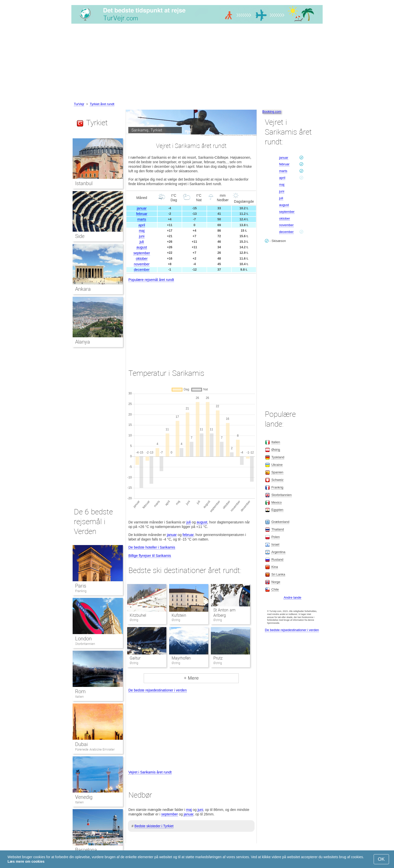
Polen (276, 537)
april (142, 225)
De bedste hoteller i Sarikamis (152, 547)
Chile (275, 589)
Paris (81, 586)
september (142, 253)
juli (142, 242)
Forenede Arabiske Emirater (95, 749)
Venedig (84, 797)
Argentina (278, 552)
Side (80, 236)
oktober (142, 259)
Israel (275, 544)
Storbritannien (85, 644)
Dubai (81, 744)
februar (142, 214)
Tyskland (278, 457)
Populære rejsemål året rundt (151, 280)
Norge (276, 582)
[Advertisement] (197, 64)
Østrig (276, 450)
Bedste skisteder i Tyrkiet (154, 826)
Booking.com (272, 112)
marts (142, 219)
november (142, 264)
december (142, 270)
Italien (79, 697)
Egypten (277, 510)
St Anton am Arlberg (224, 613)
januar (142, 208)
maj (142, 231)
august (142, 247)
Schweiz (277, 480)
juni (142, 236)
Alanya (83, 342)
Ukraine (277, 465)
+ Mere (191, 678)
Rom (80, 691)
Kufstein (179, 615)
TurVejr (79, 104)
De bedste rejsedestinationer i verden (158, 690)
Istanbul (84, 183)
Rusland (277, 560)
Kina (275, 567)
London (83, 639)
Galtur (135, 658)
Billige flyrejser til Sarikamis (150, 556)
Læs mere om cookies (26, 861)
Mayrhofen (181, 658)
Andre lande (292, 597)
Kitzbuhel (138, 615)
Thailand (278, 529)
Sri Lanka (278, 574)
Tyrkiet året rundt (102, 104)
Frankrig (81, 591)
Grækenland (280, 522)
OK (381, 859)
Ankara (83, 289)
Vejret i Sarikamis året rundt (150, 772)
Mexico (277, 502)
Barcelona (86, 850)
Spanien (277, 472)
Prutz (218, 658)
